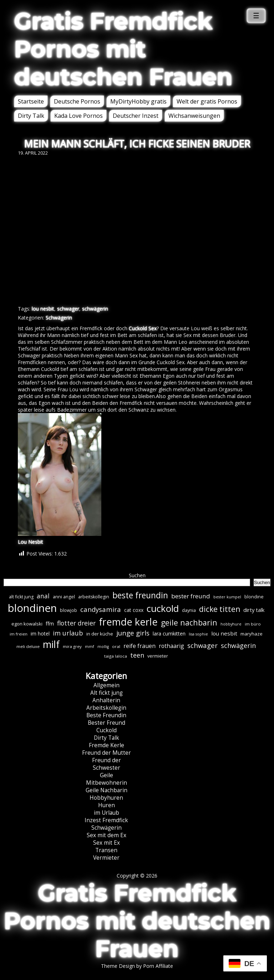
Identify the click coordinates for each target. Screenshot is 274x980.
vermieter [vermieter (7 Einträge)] (158, 656)
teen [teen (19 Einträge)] (137, 655)
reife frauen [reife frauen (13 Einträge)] (139, 646)
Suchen (137, 575)
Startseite (31, 101)
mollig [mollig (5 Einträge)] (103, 647)
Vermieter (106, 858)
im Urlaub (106, 813)
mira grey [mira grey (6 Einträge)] (72, 646)
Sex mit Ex (106, 843)
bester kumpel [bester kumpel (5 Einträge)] (227, 597)
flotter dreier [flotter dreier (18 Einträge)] (76, 623)
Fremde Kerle (106, 745)
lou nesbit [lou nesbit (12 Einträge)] (224, 633)
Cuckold (106, 730)
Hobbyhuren (106, 798)
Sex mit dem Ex (106, 835)
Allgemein (106, 685)
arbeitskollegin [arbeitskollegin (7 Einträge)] (94, 597)
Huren (106, 805)
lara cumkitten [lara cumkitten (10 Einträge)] (169, 634)
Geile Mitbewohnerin (106, 779)
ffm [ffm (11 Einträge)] (50, 623)
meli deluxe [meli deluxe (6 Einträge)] (28, 646)
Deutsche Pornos (77, 101)
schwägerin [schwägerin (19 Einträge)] (238, 645)
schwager (68, 309)
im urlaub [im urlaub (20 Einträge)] (68, 633)
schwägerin (95, 309)
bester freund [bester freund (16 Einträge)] (191, 596)
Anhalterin (106, 700)
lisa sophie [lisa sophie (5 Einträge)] (198, 634)
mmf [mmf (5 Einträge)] (90, 647)
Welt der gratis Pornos (207, 101)
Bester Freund (106, 723)
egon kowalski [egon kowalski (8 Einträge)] (27, 624)
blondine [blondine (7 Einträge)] (254, 597)
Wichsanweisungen (194, 116)
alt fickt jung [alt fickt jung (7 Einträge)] (21, 597)
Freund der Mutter (106, 753)
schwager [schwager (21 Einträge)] (202, 645)
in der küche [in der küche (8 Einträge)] (100, 634)
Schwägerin (59, 318)
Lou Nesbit (31, 542)
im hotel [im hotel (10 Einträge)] (40, 634)
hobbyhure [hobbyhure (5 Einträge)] (231, 624)
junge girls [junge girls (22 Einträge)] (133, 633)
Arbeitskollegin (106, 708)
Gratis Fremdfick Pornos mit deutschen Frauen (123, 49)
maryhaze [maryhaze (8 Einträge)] (252, 634)
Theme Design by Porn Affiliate (137, 966)
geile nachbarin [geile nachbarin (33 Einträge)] (189, 622)
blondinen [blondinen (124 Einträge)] (32, 608)
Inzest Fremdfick (106, 820)
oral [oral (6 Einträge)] (116, 646)
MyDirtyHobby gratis (138, 101)
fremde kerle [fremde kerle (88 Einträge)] (128, 622)
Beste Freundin (106, 715)
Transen (106, 850)
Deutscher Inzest (136, 116)
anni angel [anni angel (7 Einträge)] (64, 597)
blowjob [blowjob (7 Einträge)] (68, 610)
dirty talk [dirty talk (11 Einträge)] (254, 610)
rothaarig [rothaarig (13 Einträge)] (171, 646)
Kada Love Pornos (78, 116)
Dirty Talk (31, 116)
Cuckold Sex (143, 328)
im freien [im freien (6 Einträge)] (19, 634)
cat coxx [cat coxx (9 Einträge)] (134, 610)
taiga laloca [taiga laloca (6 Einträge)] (116, 656)
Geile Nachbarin (106, 790)
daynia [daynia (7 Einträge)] (189, 610)
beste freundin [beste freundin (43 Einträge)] (140, 595)
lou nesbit (43, 309)
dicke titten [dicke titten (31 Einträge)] (220, 609)
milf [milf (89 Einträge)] (51, 644)
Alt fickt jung (106, 693)
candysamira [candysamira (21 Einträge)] (101, 609)
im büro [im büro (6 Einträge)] (253, 624)
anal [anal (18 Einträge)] (43, 596)
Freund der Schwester (106, 764)
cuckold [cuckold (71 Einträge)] (163, 608)
